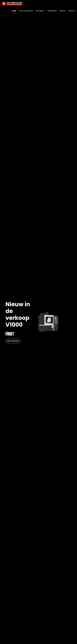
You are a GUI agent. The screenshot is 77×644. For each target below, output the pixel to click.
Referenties (52, 11)
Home (14, 11)
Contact (72, 11)
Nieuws (62, 11)
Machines (40, 11)
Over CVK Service (26, 11)
